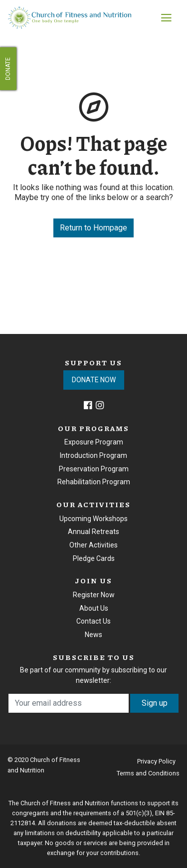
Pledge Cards (94, 558)
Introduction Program (93, 455)
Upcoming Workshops (93, 519)
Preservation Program (94, 469)
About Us (94, 608)
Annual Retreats (93, 532)
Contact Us (93, 621)
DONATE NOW (94, 380)
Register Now (94, 595)
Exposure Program (94, 442)
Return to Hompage (93, 228)
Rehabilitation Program (94, 482)
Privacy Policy (156, 761)
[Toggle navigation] (166, 18)
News (93, 635)
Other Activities (93, 545)
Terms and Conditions (148, 773)
